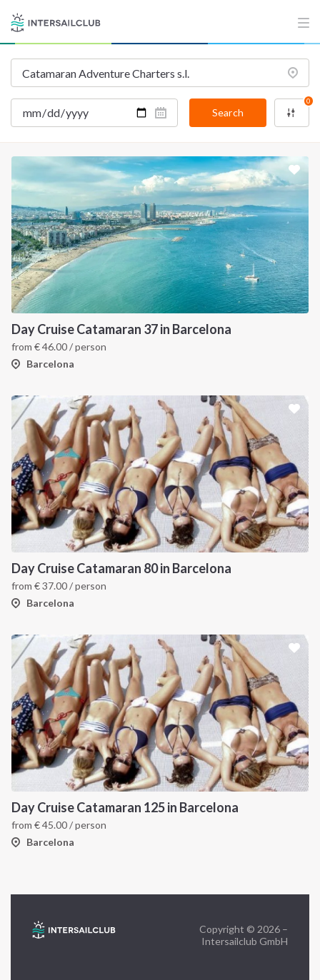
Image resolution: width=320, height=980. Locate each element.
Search (228, 112)
